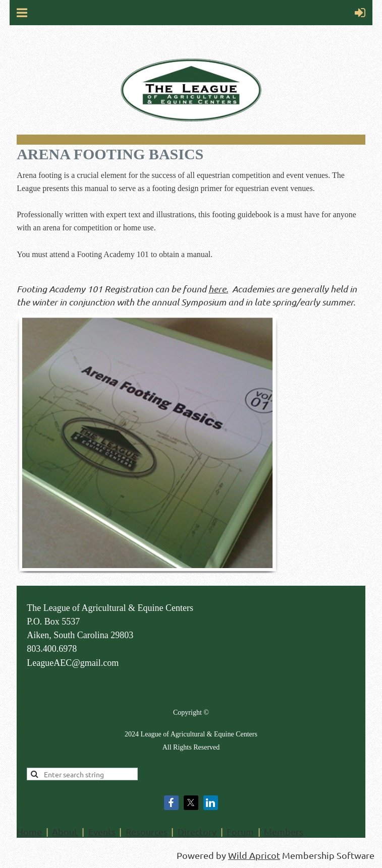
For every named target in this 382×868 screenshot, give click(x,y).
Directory (197, 831)
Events (102, 831)
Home (29, 831)
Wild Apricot (254, 855)
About (65, 831)
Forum (240, 831)
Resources (147, 831)
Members (284, 831)
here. (218, 289)
